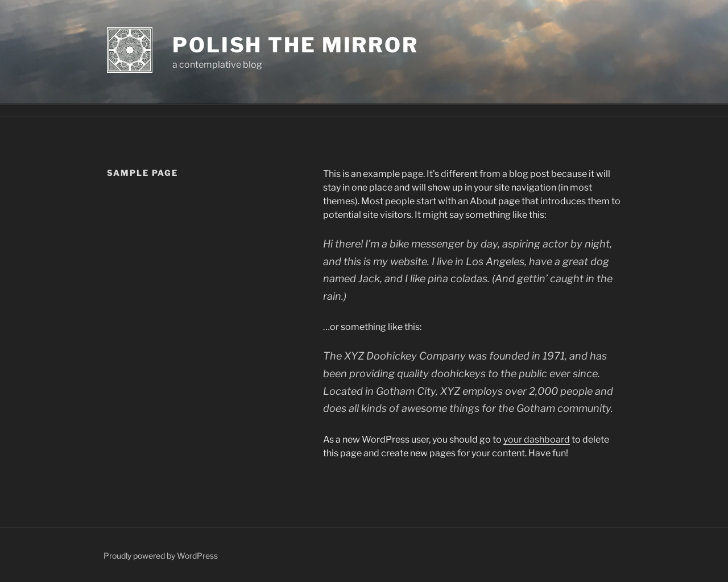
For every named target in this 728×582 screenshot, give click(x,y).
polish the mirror (295, 45)
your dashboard (537, 439)
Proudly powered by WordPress (161, 556)
